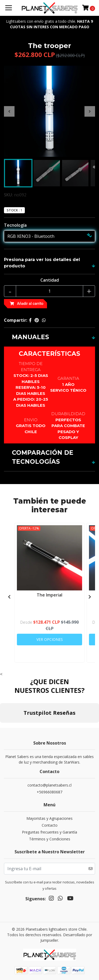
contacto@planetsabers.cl (49, 785)
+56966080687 (49, 792)
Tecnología (15, 225)
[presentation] (9, 111)
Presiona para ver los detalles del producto (42, 263)
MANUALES (30, 337)
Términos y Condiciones (50, 839)
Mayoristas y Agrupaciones (49, 818)
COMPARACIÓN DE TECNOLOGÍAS (43, 457)
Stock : (13, 210)
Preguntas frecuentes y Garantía (49, 832)
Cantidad (50, 280)
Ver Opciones (50, 639)
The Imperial (49, 595)
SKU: (8, 195)
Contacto (50, 825)
